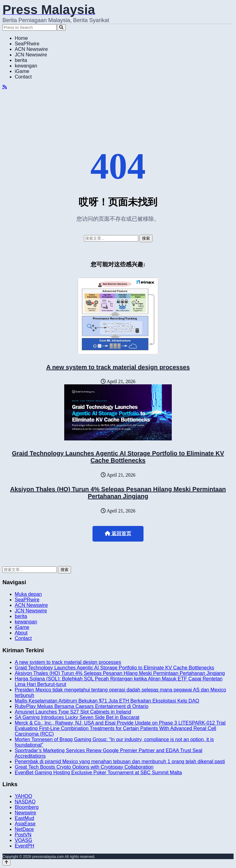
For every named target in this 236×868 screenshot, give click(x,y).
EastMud (24, 818)
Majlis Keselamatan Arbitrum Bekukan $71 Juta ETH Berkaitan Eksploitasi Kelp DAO (107, 701)
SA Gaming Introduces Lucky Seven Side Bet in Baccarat (77, 717)
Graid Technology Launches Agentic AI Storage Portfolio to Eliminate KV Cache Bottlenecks (118, 457)
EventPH (24, 846)
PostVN (23, 835)
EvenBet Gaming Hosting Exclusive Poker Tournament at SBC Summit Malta (98, 773)
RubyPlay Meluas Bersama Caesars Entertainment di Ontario (82, 706)
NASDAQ (25, 802)
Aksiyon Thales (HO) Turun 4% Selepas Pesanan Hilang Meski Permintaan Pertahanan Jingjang (118, 493)
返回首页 (118, 533)
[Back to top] (6, 862)
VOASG (24, 840)
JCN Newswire (31, 55)
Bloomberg (27, 807)
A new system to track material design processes (118, 367)
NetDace (24, 829)
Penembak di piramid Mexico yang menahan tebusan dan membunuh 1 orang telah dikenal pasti (120, 761)
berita (21, 60)
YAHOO (24, 796)
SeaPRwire (27, 44)
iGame (22, 71)
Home (21, 38)
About (21, 633)
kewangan (26, 66)
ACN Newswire (31, 49)
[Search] (61, 27)
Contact (23, 77)
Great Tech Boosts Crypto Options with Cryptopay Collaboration (84, 767)
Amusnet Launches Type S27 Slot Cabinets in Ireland (73, 712)
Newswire (25, 813)
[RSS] (5, 87)
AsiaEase (25, 824)
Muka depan (28, 594)
